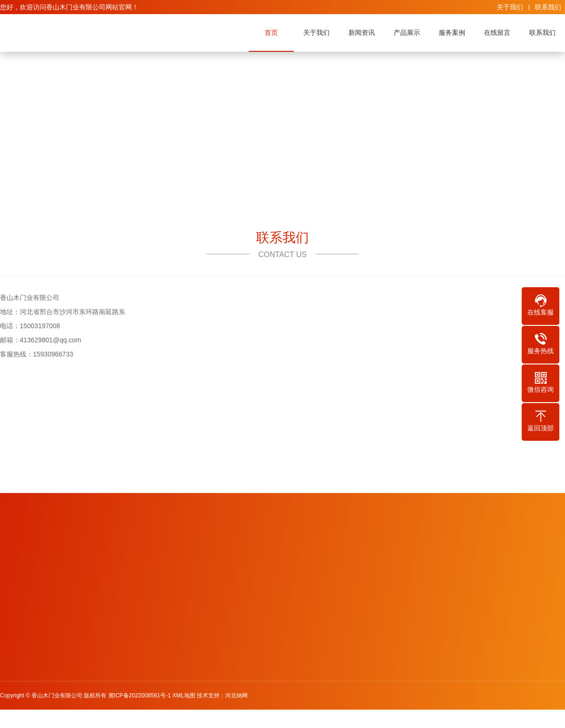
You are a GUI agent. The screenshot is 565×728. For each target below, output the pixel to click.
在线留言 (497, 32)
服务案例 (452, 32)
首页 (271, 32)
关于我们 (510, 7)
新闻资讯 (362, 32)
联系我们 (548, 7)
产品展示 (407, 32)
